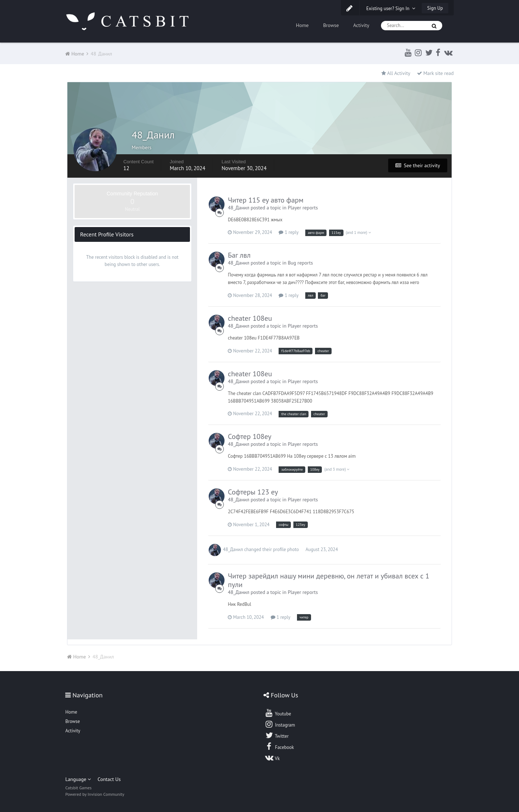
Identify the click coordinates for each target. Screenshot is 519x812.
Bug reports (300, 263)
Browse (331, 25)
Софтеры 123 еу (253, 492)
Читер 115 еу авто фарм (266, 200)
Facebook (279, 746)
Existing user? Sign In (391, 8)
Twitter (276, 735)
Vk (272, 758)
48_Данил (239, 208)
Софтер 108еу (250, 436)
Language (78, 779)
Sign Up (435, 8)
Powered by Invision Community (95, 794)
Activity (361, 25)
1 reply (289, 232)
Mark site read (435, 73)
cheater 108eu (250, 318)
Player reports (303, 208)
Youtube (278, 713)
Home (302, 25)
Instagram (280, 724)
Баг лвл (239, 255)
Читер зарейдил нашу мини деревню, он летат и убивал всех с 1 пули (329, 580)
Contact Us (109, 779)
